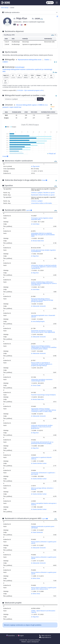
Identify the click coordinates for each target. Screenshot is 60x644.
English (21, 636)
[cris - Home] (5, 3)
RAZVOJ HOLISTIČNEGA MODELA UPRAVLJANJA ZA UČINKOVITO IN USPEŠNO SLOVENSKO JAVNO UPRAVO (44, 347)
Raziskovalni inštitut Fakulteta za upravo (43, 195)
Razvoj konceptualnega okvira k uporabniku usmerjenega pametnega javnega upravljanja (42, 300)
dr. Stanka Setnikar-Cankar (39, 463)
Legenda (29, 210)
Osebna (47, 60)
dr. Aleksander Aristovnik (39, 306)
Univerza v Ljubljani (37, 201)
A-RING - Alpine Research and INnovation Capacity (43, 611)
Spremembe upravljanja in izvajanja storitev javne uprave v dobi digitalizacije (43, 331)
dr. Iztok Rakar (35, 224)
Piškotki (24, 642)
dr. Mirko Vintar (36, 578)
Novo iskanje (5, 8)
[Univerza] (20, 99)
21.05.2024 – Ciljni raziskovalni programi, (28, 90)
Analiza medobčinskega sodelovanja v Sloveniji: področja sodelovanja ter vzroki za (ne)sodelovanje (44, 283)
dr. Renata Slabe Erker (38, 241)
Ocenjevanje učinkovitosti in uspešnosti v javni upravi (43, 473)
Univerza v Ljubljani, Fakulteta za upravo (43, 193)
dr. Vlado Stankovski (37, 532)
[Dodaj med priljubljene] (57, 16)
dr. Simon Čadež (36, 385)
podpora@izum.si (45, 637)
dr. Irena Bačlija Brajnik (38, 321)
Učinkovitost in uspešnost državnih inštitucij (41, 458)
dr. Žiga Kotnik (35, 166)
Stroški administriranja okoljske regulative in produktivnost (43, 251)
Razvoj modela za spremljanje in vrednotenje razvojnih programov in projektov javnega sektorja (42, 364)
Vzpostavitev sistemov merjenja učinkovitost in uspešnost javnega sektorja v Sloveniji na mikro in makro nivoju (44, 410)
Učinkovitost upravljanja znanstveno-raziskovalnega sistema (42, 380)
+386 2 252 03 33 (45, 635)
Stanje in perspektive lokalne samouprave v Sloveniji (44, 504)
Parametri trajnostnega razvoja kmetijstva (44, 395)
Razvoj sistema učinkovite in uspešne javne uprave (44, 542)
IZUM (23, 640)
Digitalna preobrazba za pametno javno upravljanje (43, 527)
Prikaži (40, 99)
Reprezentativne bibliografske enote (30, 60)
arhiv (42, 90)
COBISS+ (5, 62)
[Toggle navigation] (57, 3)
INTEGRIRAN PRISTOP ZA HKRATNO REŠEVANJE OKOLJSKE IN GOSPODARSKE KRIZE (43, 235)
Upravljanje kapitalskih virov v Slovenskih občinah (43, 316)
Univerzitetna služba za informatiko (42, 203)
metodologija (20, 67)
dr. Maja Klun (35, 256)
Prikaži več (51, 154)
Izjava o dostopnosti (33, 642)
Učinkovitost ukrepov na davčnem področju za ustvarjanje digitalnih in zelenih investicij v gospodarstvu (44, 267)
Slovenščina (11, 636)
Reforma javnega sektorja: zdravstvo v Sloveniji (42, 489)
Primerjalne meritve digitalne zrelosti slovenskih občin (42, 219)
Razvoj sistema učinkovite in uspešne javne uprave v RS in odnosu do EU (44, 588)
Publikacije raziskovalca (11, 12)
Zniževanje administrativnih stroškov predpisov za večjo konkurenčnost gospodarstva (42, 427)
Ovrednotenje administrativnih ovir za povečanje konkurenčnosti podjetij (42, 443)
